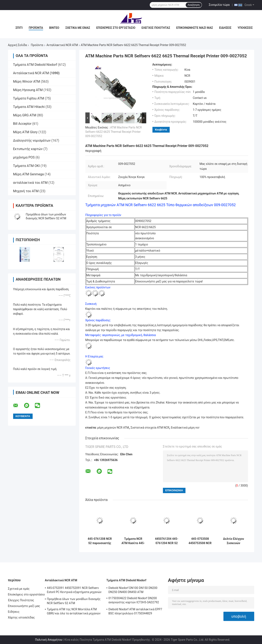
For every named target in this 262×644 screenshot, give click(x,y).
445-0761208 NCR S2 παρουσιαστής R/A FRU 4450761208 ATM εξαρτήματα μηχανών (100, 541)
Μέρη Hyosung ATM (28, 90)
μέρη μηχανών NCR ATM (113, 428)
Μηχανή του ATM (26, 191)
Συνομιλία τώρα (219, 5)
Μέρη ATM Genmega (29, 174)
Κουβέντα (161, 130)
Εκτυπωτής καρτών (28, 149)
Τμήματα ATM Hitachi (29, 107)
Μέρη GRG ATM (25, 115)
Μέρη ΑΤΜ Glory (25, 132)
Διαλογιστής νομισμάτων (32, 140)
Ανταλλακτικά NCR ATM (62, 45)
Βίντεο (54, 28)
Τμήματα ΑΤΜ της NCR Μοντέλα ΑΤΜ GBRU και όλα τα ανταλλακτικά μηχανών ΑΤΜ (74, 612)
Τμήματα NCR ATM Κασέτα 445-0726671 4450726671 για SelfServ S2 (133, 541)
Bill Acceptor (22, 124)
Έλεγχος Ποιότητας (156, 28)
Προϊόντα (36, 28)
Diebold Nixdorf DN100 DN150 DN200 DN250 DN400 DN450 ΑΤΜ (133, 590)
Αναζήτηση (194, 5)
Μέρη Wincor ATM (27, 82)
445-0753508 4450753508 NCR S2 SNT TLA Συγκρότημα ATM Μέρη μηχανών (200, 541)
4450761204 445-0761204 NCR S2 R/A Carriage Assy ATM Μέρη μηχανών (166, 541)
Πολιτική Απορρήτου (49, 640)
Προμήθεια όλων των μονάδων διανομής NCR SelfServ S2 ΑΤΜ (74, 601)
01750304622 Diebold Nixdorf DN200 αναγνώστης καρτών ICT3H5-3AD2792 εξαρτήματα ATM (134, 601)
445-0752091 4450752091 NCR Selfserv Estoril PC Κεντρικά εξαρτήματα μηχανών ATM (74, 591)
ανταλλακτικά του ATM (30, 183)
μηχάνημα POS (24, 157)
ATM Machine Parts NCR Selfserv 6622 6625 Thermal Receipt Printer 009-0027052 (114, 132)
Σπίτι (19, 28)
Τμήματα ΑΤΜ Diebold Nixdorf (35, 65)
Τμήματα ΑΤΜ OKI (26, 166)
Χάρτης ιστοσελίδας (21, 617)
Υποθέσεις (245, 28)
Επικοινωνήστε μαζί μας (195, 28)
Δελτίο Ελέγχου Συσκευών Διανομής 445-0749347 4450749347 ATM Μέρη (233, 541)
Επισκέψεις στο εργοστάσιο (116, 28)
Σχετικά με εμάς (78, 28)
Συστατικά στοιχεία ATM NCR (150, 428)
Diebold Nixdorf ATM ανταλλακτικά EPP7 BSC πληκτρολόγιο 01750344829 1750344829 (135, 612)
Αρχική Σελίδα (17, 45)
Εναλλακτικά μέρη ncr (185, 428)
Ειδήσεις (225, 28)
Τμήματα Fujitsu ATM (29, 98)
